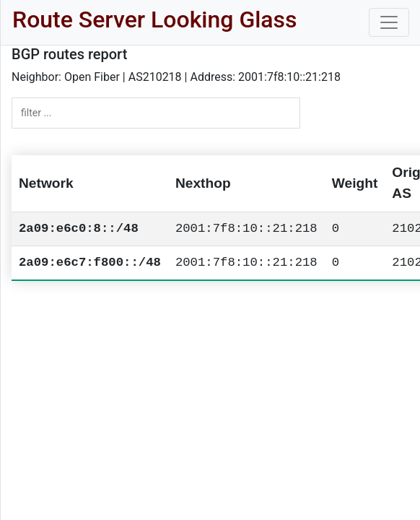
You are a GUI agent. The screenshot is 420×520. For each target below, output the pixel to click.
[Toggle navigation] (389, 22)
